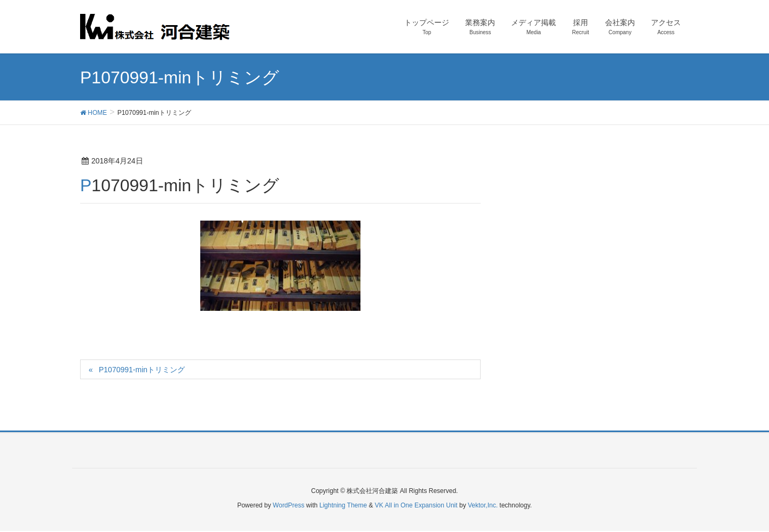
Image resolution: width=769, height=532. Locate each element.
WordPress (289, 505)
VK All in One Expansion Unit (416, 505)
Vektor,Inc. (483, 505)
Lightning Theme (343, 505)
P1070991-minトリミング (142, 370)
